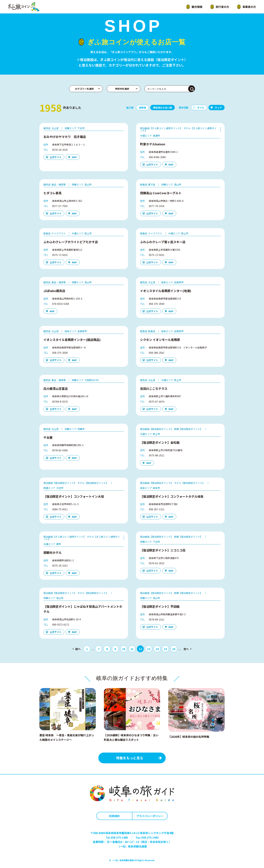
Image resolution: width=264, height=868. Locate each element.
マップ (218, 108)
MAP (74, 157)
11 (132, 649)
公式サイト (56, 157)
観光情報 (197, 7)
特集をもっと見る (130, 758)
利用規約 (114, 816)
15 (165, 649)
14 (157, 649)
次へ (186, 649)
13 (149, 649)
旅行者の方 (222, 7)
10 (124, 649)
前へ (78, 649)
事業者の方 (249, 7)
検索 (192, 89)
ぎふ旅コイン (24, 7)
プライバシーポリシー (150, 816)
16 (174, 649)
